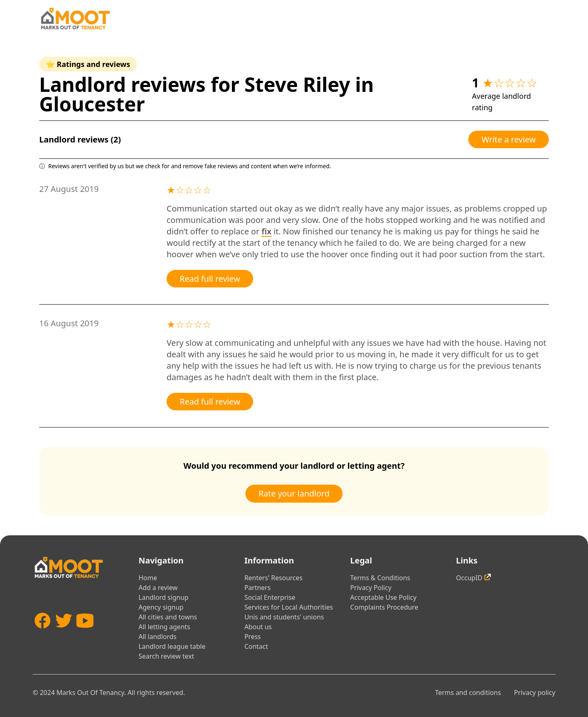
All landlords (157, 637)
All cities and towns (168, 617)
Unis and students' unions (284, 617)
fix (266, 231)
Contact (256, 646)
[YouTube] (85, 633)
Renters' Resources (273, 578)
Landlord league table (172, 646)
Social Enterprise (270, 597)
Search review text (166, 656)
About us (258, 627)
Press (252, 637)
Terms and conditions (468, 693)
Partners (257, 588)
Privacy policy (535, 693)
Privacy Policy (371, 588)
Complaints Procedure (384, 607)
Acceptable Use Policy (383, 597)
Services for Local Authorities (288, 607)
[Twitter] (64, 633)
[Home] (75, 19)
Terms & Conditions (380, 578)
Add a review (158, 588)
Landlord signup (163, 597)
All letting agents (164, 627)
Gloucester (92, 104)
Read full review (210, 279)
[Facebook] (42, 633)
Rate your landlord (294, 493)
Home (148, 578)
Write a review (509, 139)
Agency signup (161, 607)
